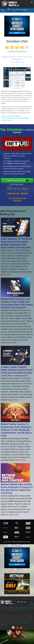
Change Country (7, 120)
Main (8, 10)
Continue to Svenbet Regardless (11, 116)
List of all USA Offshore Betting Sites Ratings (15, 118)
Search (27, 608)
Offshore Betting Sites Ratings (20, 10)
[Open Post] (6, 274)
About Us (3, 608)
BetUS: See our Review (18, 190)
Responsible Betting (20, 608)
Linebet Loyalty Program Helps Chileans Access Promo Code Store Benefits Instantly (17, 370)
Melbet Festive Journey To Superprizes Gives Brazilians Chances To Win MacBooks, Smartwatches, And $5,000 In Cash (16, 430)
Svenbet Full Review (17, 52)
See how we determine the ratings (17, 62)
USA (3, 10)
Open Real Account (17, 180)
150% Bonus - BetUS (18, 184)
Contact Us (8, 608)
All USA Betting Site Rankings (18, 200)
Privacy (13, 608)
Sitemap (32, 608)
